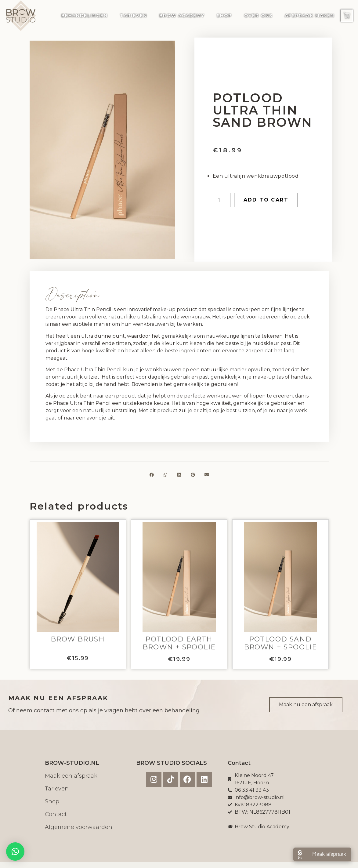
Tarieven (134, 16)
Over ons (258, 16)
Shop (224, 16)
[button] (152, 475)
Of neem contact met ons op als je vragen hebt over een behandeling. (104, 710)
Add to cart (266, 200)
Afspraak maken (310, 16)
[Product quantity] (222, 200)
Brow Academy (182, 16)
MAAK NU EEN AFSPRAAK (58, 698)
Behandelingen (85, 16)
